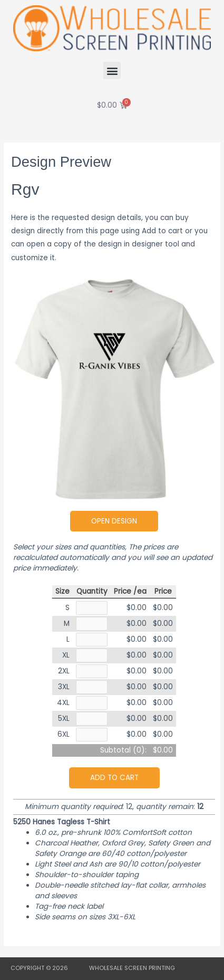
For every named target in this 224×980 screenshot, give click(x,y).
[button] (112, 70)
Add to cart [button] (114, 778)
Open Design (114, 521)
